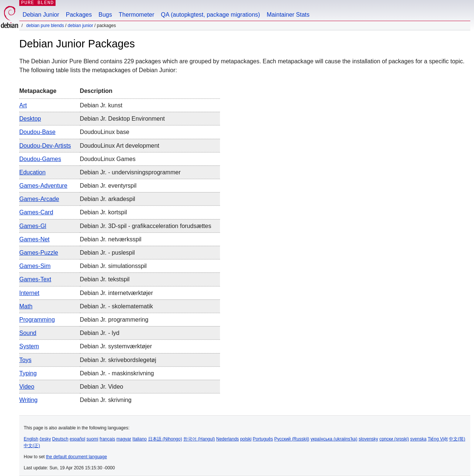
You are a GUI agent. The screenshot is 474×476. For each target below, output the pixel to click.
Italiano (140, 439)
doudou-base (37, 132)
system (29, 346)
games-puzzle (39, 253)
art (23, 105)
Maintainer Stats (288, 15)
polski (246, 439)
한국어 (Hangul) (199, 439)
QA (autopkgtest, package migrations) (211, 15)
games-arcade (39, 199)
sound (28, 333)
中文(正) (32, 446)
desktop (30, 119)
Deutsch (60, 439)
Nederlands (228, 439)
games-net (34, 239)
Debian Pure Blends (45, 26)
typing (28, 373)
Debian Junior (41, 15)
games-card (36, 212)
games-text (35, 279)
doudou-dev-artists (45, 146)
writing (29, 400)
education (32, 172)
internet (29, 293)
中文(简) (457, 439)
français (107, 439)
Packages (79, 15)
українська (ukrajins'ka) (334, 439)
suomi (93, 439)
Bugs (105, 15)
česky (45, 439)
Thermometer (136, 15)
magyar (124, 439)
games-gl (33, 226)
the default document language (76, 457)
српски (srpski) (394, 439)
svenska (418, 439)
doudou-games (40, 159)
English (31, 439)
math (26, 306)
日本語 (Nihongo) (165, 439)
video (27, 387)
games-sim (35, 266)
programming (37, 320)
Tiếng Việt (438, 439)
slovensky (368, 439)
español (77, 439)
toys (25, 360)
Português (263, 439)
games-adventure (43, 186)
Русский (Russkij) (292, 439)
